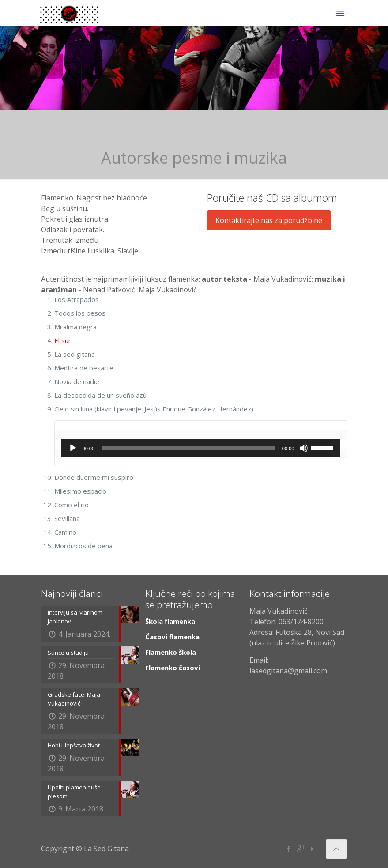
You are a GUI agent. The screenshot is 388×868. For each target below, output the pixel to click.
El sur (63, 340)
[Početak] (73, 448)
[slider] (188, 448)
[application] (201, 448)
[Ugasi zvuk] (304, 448)
